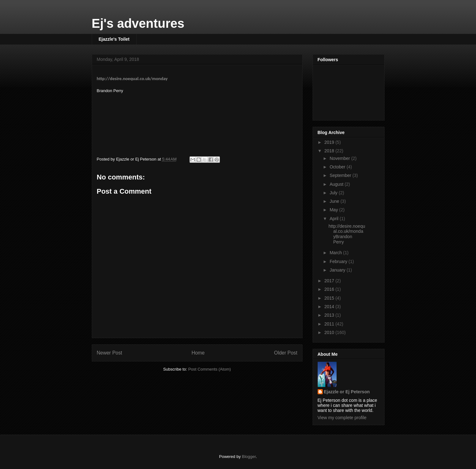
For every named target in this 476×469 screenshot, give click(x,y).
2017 (330, 281)
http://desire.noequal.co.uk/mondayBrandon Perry (347, 234)
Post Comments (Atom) (210, 369)
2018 (330, 151)
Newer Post (110, 353)
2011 (330, 324)
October (338, 167)
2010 (330, 332)
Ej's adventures (138, 23)
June (335, 201)
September (341, 175)
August (337, 184)
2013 (330, 315)
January (338, 270)
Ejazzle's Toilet (114, 39)
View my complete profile (342, 418)
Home (198, 353)
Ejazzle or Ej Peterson (347, 392)
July (334, 193)
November (340, 158)
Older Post (286, 353)
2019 (330, 142)
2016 (330, 289)
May (334, 210)
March (336, 253)
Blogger (249, 457)
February (339, 261)
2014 (330, 307)
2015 (330, 298)
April (335, 219)
